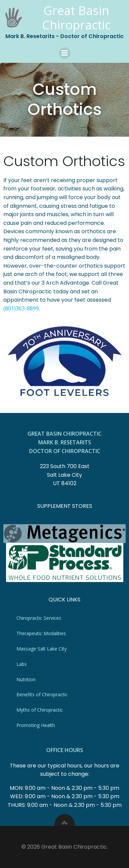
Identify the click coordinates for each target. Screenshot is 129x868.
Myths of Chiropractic (40, 710)
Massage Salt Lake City (42, 649)
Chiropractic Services (39, 618)
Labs (22, 664)
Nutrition (26, 679)
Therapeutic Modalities (41, 633)
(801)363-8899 (21, 308)
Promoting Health (36, 725)
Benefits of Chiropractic (42, 694)
